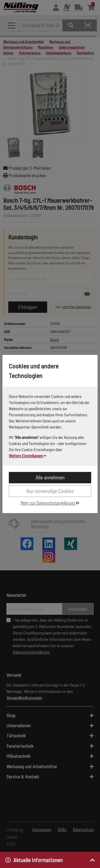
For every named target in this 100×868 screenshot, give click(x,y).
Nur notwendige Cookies (50, 491)
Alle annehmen (50, 477)
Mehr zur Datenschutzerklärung (50, 503)
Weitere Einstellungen (28, 456)
